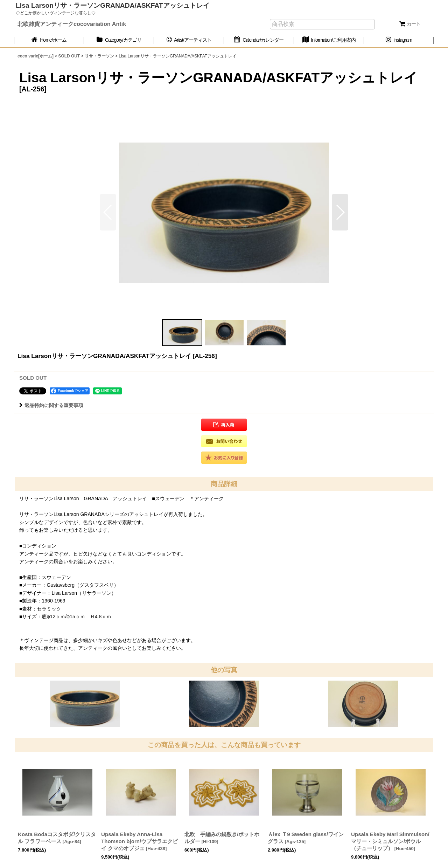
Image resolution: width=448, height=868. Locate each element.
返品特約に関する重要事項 (51, 405)
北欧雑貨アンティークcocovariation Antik (72, 24)
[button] (340, 212)
